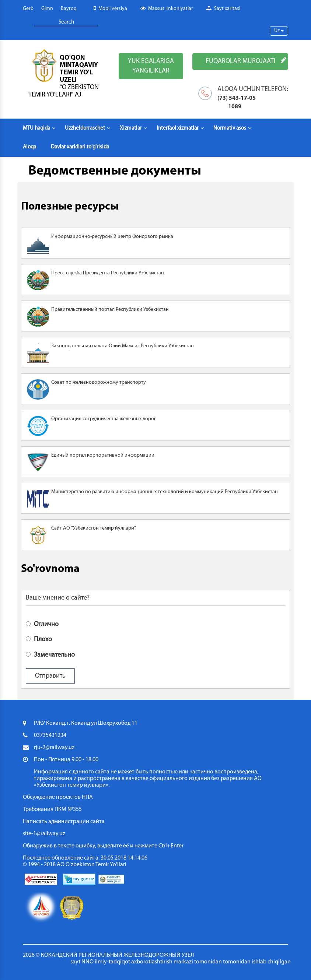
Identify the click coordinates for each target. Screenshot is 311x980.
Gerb (28, 9)
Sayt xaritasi (223, 8)
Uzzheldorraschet (88, 128)
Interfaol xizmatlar (180, 128)
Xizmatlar (134, 128)
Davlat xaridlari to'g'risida (80, 147)
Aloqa (29, 147)
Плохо (39, 639)
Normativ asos (233, 128)
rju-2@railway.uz (54, 748)
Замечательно (50, 654)
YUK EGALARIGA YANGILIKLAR (151, 66)
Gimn (47, 9)
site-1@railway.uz (44, 834)
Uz (279, 31)
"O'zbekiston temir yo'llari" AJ (64, 91)
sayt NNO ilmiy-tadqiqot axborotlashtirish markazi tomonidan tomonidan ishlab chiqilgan (181, 962)
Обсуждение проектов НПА (58, 797)
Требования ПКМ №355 (52, 809)
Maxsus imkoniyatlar (167, 8)
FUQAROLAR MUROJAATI (246, 61)
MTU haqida (39, 128)
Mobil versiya (110, 8)
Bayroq (69, 9)
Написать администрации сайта (64, 822)
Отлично (42, 624)
